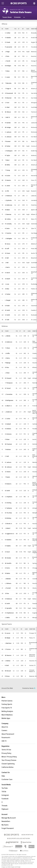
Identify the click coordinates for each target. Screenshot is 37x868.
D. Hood (7, 552)
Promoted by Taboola (29, 688)
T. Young (7, 170)
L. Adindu (8, 336)
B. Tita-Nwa (8, 513)
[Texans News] (7, 17)
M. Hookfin (8, 563)
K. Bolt (7, 665)
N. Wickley (8, 518)
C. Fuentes (8, 233)
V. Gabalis (8, 38)
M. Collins (8, 219)
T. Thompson (9, 383)
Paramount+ (6, 738)
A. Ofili (7, 191)
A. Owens (8, 472)
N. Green (8, 253)
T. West (7, 160)
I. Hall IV (7, 117)
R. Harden (8, 123)
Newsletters (6, 821)
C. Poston (8, 649)
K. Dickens (8, 429)
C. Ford (7, 103)
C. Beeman (8, 214)
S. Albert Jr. (8, 406)
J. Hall (7, 263)
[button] (24, 17)
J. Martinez (8, 643)
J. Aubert (8, 528)
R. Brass (7, 676)
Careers (4, 731)
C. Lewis (7, 77)
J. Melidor (8, 579)
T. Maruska (8, 83)
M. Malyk (8, 638)
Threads (4, 806)
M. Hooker (8, 558)
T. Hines (7, 71)
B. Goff (7, 249)
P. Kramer (8, 141)
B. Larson (8, 633)
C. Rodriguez (9, 151)
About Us (5, 727)
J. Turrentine (9, 394)
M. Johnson (8, 467)
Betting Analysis (7, 711)
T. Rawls (7, 477)
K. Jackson (8, 462)
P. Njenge (8, 363)
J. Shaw (7, 373)
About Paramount (8, 734)
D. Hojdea (8, 546)
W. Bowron (8, 655)
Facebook (5, 799)
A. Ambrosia (9, 205)
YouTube (5, 788)
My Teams (5, 825)
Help (3, 776)
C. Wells (7, 618)
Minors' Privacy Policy (9, 757)
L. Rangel (8, 300)
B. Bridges (8, 66)
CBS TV (4, 741)
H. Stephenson (9, 613)
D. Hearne (8, 180)
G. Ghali (7, 107)
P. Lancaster (9, 47)
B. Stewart (8, 378)
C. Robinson (8, 196)
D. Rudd (7, 306)
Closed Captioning (8, 764)
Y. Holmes (8, 449)
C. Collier (8, 33)
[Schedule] (17, 17)
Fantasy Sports (7, 704)
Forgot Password (8, 828)
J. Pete (7, 56)
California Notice (7, 767)
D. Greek (8, 42)
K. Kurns (7, 568)
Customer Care (7, 779)
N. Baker (7, 210)
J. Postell (8, 588)
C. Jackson (8, 132)
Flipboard (5, 809)
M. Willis (7, 165)
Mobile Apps (6, 718)
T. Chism (7, 348)
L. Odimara (8, 583)
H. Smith (7, 315)
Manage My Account (9, 818)
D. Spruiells (8, 608)
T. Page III (8, 89)
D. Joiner (8, 186)
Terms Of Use (6, 750)
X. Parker (8, 294)
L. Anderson (8, 412)
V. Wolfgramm (9, 400)
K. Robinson (8, 599)
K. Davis (7, 228)
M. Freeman (8, 444)
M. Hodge (8, 127)
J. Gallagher (9, 239)
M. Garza (8, 244)
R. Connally (8, 224)
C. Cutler (8, 419)
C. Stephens (9, 497)
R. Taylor (8, 155)
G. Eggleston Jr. (10, 534)
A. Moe (7, 289)
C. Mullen (8, 661)
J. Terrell (8, 61)
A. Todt (7, 320)
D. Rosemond (9, 93)
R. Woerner (8, 98)
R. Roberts (8, 484)
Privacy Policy (6, 753)
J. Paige (7, 52)
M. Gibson (8, 112)
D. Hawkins (8, 540)
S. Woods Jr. (9, 524)
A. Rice (7, 593)
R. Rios (7, 367)
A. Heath (7, 279)
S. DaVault (8, 424)
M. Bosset (8, 671)
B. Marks (8, 573)
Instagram (5, 795)
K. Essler (8, 176)
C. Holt (7, 456)
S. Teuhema (8, 508)
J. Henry (7, 358)
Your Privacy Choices (9, 760)
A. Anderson (9, 342)
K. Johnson (8, 137)
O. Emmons (8, 434)
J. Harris (7, 267)
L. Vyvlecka (8, 200)
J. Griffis (7, 353)
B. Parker (8, 146)
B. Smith (7, 310)
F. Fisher (7, 439)
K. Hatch (7, 273)
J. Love (7, 284)
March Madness (7, 715)
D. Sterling (8, 503)
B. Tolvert (8, 388)
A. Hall (7, 258)
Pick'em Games (7, 701)
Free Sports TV (7, 708)
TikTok (4, 792)
